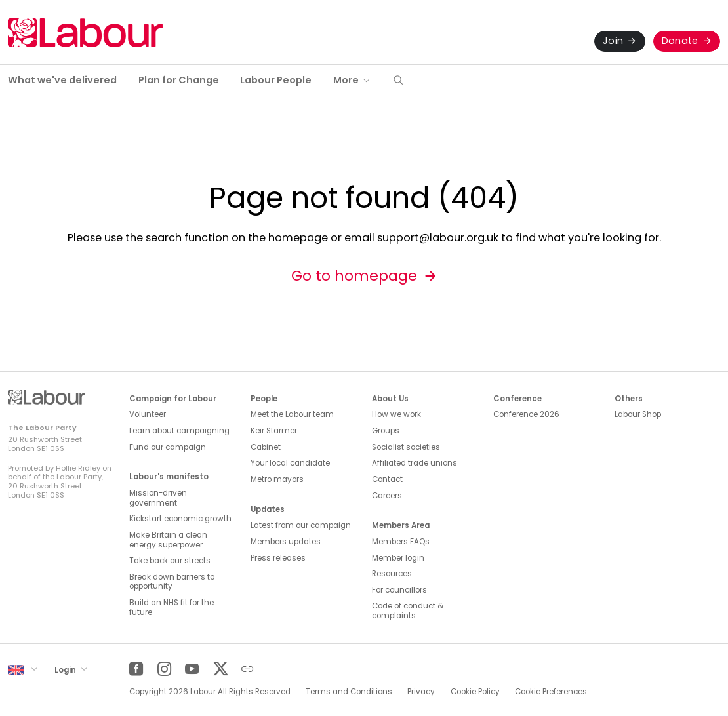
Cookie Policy (475, 692)
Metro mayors (277, 479)
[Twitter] (220, 669)
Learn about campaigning (179, 431)
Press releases (278, 558)
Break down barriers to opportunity (172, 582)
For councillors (399, 590)
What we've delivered (62, 80)
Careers (387, 496)
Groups (386, 431)
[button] (398, 81)
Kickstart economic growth (180, 519)
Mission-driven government (158, 498)
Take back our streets (170, 561)
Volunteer (148, 414)
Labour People (276, 80)
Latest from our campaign (301, 525)
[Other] (248, 669)
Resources (392, 574)
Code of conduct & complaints (408, 611)
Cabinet (266, 447)
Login (66, 669)
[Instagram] (164, 669)
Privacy (421, 692)
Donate (680, 41)
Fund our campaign (168, 447)
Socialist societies (406, 447)
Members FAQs (401, 542)
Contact (387, 479)
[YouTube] (192, 669)
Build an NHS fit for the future (172, 607)
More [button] (346, 80)
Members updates (286, 542)
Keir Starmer (274, 431)
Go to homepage (354, 276)
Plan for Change (179, 80)
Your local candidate (290, 463)
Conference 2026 (526, 414)
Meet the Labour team (292, 414)
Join (613, 41)
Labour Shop (638, 414)
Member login (398, 558)
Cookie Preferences (551, 692)
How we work (396, 414)
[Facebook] (136, 669)
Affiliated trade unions (415, 463)
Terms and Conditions (349, 692)
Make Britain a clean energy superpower (168, 540)
